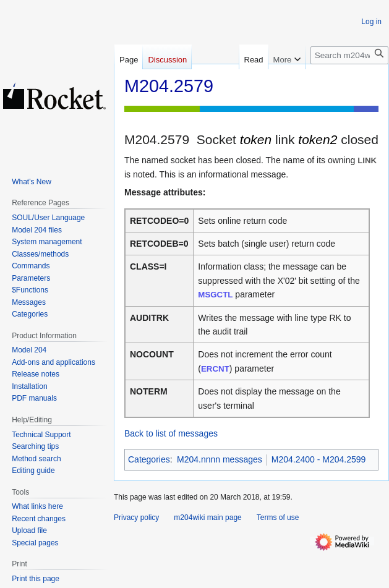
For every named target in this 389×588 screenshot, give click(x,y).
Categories (149, 459)
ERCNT (215, 369)
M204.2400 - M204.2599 (319, 459)
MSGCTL (215, 295)
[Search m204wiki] (349, 55)
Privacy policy (136, 518)
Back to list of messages (171, 433)
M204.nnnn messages (220, 459)
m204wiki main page (207, 518)
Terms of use (278, 518)
